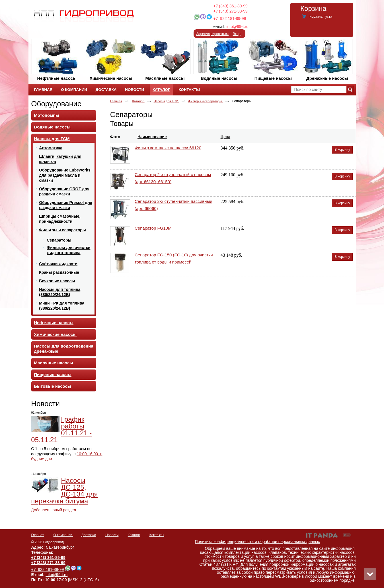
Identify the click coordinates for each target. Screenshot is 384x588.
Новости (45, 404)
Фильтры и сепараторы (205, 101)
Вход (237, 34)
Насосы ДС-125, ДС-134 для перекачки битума (64, 491)
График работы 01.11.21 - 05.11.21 (61, 429)
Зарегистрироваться (212, 34)
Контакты (157, 535)
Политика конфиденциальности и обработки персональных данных (258, 542)
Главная (116, 101)
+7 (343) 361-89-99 (231, 6)
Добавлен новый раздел (54, 510)
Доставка (89, 535)
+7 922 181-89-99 (230, 19)
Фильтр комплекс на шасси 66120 (168, 148)
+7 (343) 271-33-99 (231, 11)
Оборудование (56, 104)
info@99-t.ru (237, 26)
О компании (63, 535)
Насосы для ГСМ (167, 101)
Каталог (161, 90)
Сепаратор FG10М (153, 228)
